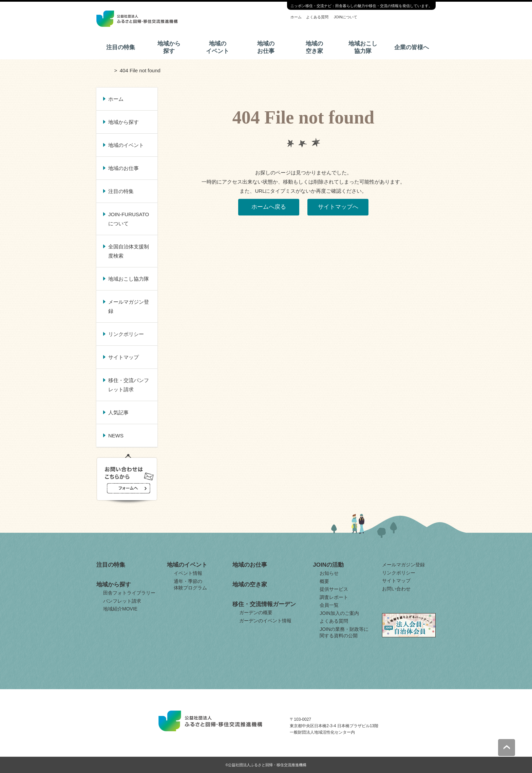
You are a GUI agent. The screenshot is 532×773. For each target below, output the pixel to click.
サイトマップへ (338, 207)
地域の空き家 (314, 47)
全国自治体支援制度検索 (129, 251)
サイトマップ (123, 357)
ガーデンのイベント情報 (265, 621)
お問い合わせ (396, 589)
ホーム (296, 17)
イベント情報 (188, 573)
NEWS (116, 436)
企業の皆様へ (412, 47)
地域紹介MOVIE (120, 609)
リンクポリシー (126, 334)
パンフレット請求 (122, 601)
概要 (324, 581)
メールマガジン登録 (129, 306)
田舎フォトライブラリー (129, 593)
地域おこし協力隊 (363, 47)
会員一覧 (329, 605)
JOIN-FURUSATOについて (129, 219)
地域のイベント (217, 47)
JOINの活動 (328, 565)
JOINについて (346, 17)
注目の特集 (121, 47)
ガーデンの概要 (256, 612)
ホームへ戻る (269, 207)
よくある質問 (317, 17)
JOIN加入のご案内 (339, 613)
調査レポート (334, 597)
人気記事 (118, 412)
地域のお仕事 (266, 47)
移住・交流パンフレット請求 (129, 385)
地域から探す (169, 47)
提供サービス (334, 589)
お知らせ (329, 573)
